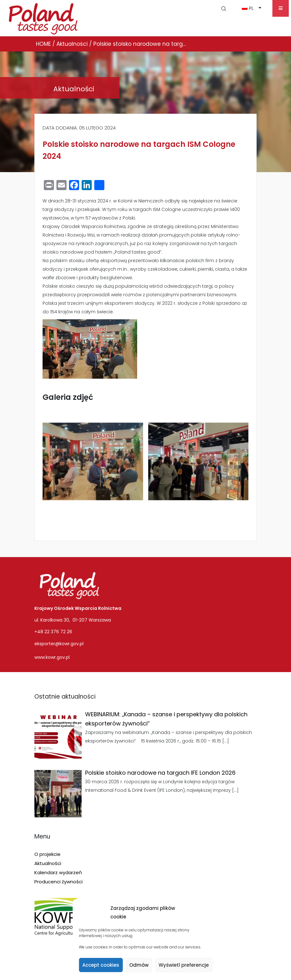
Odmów (139, 965)
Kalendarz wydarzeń (58, 872)
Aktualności (48, 863)
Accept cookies (101, 965)
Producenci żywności (58, 882)
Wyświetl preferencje (184, 965)
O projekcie (47, 854)
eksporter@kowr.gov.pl (59, 644)
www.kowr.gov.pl (52, 657)
